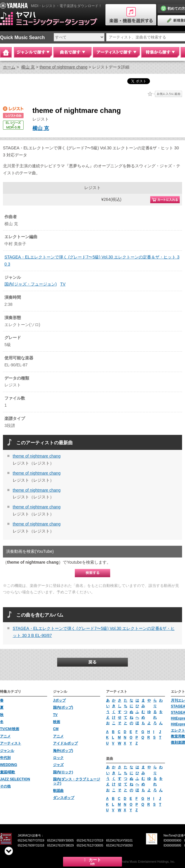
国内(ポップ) (63, 707)
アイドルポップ (65, 743)
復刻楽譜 (178, 742)
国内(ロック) (63, 772)
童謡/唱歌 (8, 772)
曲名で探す (72, 52)
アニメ (5, 736)
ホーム (9, 67)
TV (63, 284)
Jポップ (59, 700)
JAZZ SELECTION (15, 779)
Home (6, 52)
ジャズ (58, 765)
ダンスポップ (64, 798)
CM (56, 729)
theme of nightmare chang (63, 67)
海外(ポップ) (63, 751)
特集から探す (160, 52)
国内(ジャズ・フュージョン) (30, 284)
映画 (57, 722)
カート (92, 862)
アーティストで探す (116, 52)
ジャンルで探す (33, 52)
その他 (5, 786)
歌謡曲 (58, 791)
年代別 (5, 758)
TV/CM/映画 (10, 729)
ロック (58, 758)
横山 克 (28, 67)
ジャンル (7, 751)
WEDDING (9, 765)
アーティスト (11, 743)
